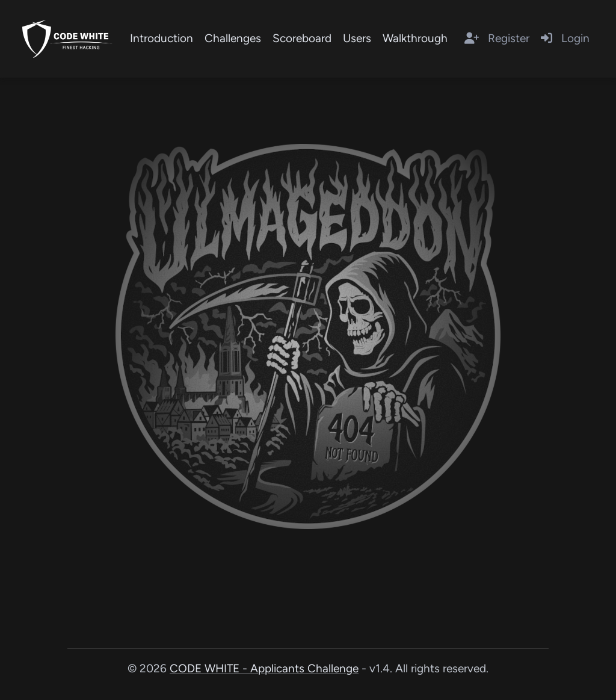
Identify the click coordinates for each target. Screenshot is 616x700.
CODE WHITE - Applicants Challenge (264, 668)
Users (357, 38)
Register (497, 38)
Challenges (233, 38)
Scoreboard (302, 38)
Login (565, 38)
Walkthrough (415, 38)
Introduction (162, 38)
